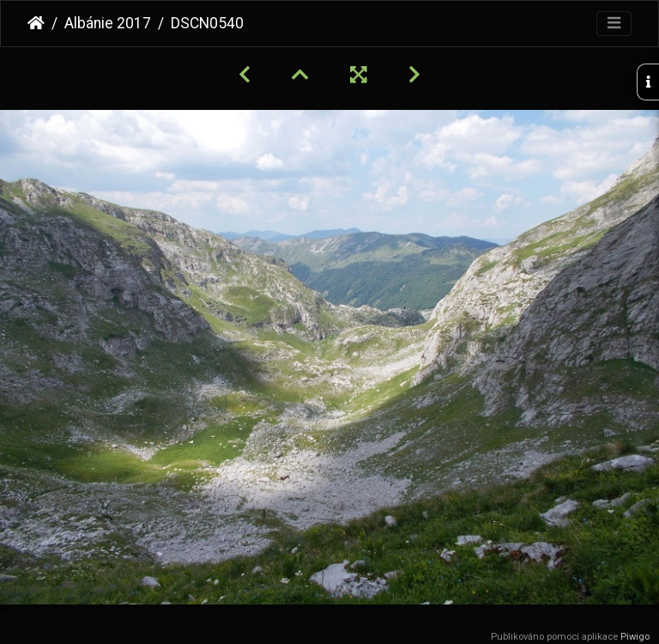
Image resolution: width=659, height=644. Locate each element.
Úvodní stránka (36, 23)
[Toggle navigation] (614, 24)
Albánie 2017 (108, 23)
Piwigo (635, 637)
